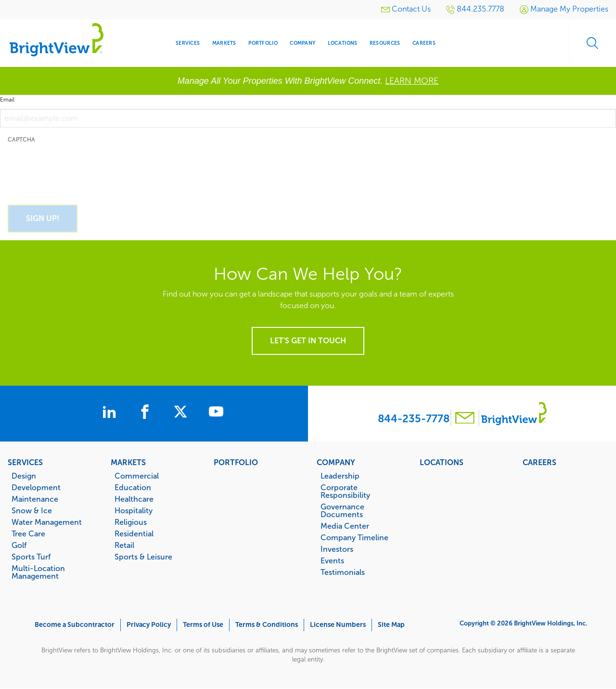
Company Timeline (354, 537)
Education (133, 487)
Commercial (137, 476)
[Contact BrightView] (465, 419)
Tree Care (28, 533)
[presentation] (81, 169)
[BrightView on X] (184, 413)
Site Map (391, 625)
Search (592, 43)
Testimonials (343, 572)
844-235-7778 (414, 419)
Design (24, 476)
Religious (131, 522)
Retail (124, 545)
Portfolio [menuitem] (263, 43)
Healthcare (134, 499)
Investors (337, 549)
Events (332, 560)
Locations (442, 462)
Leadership (340, 476)
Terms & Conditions (267, 625)
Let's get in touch (308, 341)
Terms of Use (203, 625)
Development (36, 487)
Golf (19, 545)
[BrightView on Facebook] (147, 413)
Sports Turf (31, 557)
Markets (128, 462)
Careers (539, 462)
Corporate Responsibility (345, 491)
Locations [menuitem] (342, 43)
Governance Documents (342, 510)
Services (25, 462)
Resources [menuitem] (385, 43)
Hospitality (134, 510)
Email (7, 100)
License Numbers (338, 625)
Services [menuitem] (188, 43)
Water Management (47, 522)
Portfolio (236, 462)
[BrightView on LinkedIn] (109, 413)
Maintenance (35, 499)
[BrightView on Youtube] (220, 413)
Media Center (345, 526)
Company (336, 462)
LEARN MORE (412, 81)
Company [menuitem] (302, 43)
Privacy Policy (149, 625)
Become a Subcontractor (75, 625)
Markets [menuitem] (224, 43)
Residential (134, 533)
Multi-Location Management (38, 572)
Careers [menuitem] (424, 43)
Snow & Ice (32, 510)
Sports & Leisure (143, 557)
